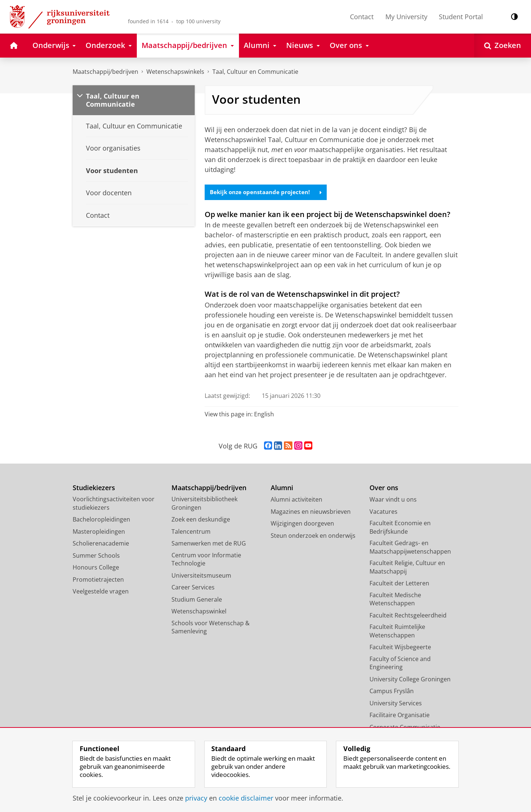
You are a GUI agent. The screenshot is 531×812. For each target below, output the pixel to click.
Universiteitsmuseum (201, 576)
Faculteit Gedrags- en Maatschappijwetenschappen (410, 548)
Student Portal (461, 17)
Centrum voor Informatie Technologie (206, 560)
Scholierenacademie (101, 544)
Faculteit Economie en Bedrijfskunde (400, 528)
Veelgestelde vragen (101, 592)
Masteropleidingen (99, 532)
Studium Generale (197, 600)
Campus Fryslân (392, 692)
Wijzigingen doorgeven (302, 524)
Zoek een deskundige (201, 520)
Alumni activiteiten (296, 500)
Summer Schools (96, 556)
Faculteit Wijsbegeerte (400, 648)
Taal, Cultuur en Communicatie (255, 72)
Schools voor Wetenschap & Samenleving (211, 628)
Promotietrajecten (98, 580)
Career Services (193, 588)
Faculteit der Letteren (399, 584)
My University (406, 17)
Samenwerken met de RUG (209, 544)
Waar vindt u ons (393, 500)
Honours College (96, 568)
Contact (362, 17)
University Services (396, 703)
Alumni (282, 488)
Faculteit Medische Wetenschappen (395, 600)
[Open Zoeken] (503, 46)
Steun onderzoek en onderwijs (313, 536)
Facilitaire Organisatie (400, 716)
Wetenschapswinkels (175, 72)
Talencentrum (191, 532)
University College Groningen (410, 679)
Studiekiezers (94, 488)
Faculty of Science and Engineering (400, 663)
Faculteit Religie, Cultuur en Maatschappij (407, 568)
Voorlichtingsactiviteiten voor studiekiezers (114, 504)
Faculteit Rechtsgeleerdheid (408, 616)
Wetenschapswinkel (199, 612)
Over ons (384, 488)
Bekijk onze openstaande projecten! (269, 193)
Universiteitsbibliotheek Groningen (204, 504)
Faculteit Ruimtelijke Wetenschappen (397, 632)
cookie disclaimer (246, 798)
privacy (196, 798)
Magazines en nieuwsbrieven (311, 512)
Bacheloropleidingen (101, 520)
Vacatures (383, 512)
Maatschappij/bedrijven (105, 72)
